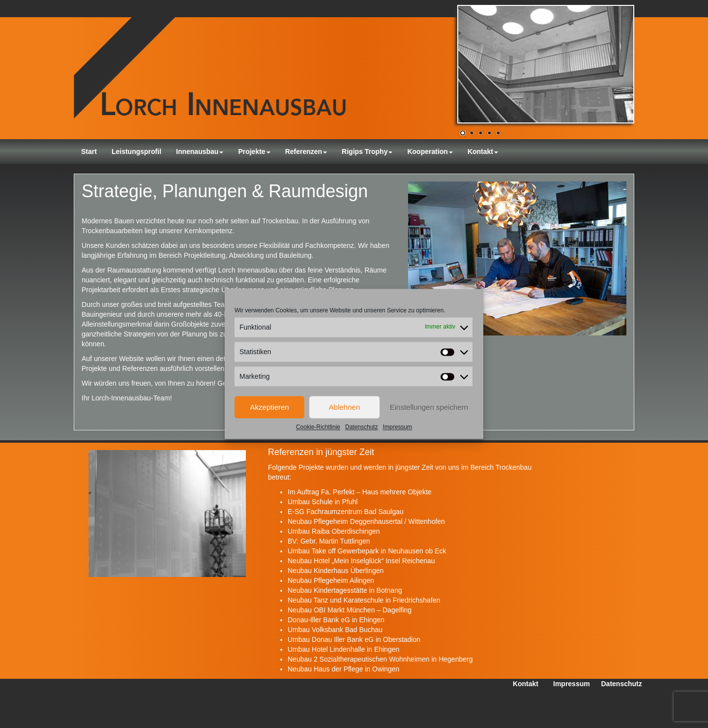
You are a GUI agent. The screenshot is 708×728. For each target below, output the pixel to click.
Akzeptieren (270, 407)
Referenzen (306, 152)
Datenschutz (362, 427)
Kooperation (430, 152)
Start (89, 152)
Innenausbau (200, 152)
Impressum (398, 427)
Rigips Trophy (367, 152)
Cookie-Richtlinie (318, 427)
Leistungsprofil (136, 152)
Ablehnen (344, 407)
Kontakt (483, 152)
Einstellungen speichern (429, 407)
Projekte (254, 152)
